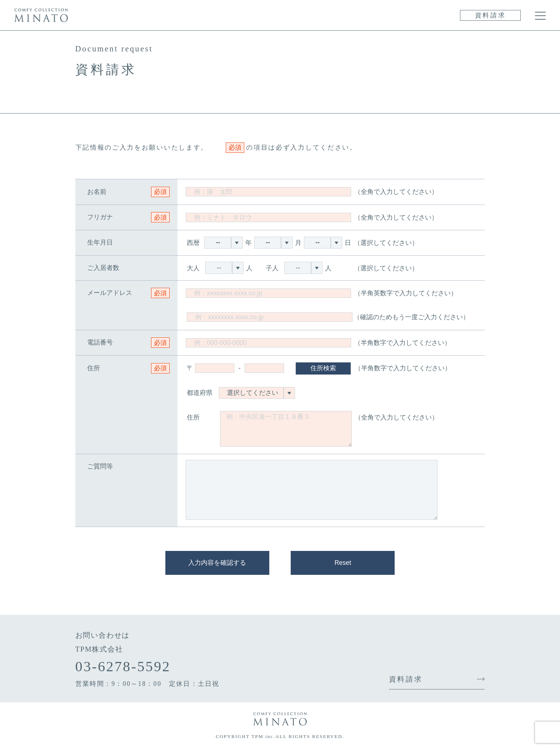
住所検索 (323, 368)
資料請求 (490, 15)
